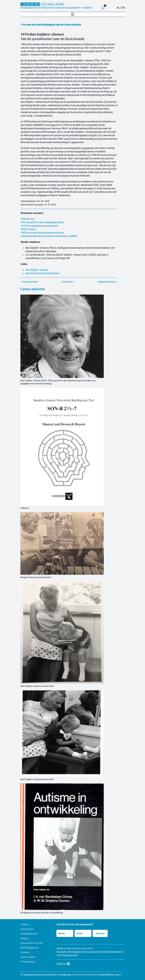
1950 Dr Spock (28, 229)
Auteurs (25, 938)
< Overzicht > (67, 282)
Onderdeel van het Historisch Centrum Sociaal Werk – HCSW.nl (56, 8)
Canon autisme (33, 289)
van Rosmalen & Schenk (84, 975)
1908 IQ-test (27, 219)
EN (123, 8)
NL (118, 8)
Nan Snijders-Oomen (36, 270)
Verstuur (100, 933)
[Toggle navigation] (73, 14)
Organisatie (27, 929)
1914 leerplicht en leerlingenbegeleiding (42, 222)
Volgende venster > (107, 282)
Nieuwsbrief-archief (31, 943)
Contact (25, 924)
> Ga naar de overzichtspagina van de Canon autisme (51, 25)
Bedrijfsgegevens (30, 948)
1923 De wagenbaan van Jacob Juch (39, 226)
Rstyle (118, 975)
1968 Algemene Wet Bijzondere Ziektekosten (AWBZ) (49, 236)
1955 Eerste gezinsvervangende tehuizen (42, 233)
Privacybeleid (28, 962)
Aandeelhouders (29, 934)
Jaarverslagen (28, 957)
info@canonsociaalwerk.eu (78, 948)
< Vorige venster (29, 282)
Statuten (25, 952)
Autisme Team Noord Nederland (42, 273)
